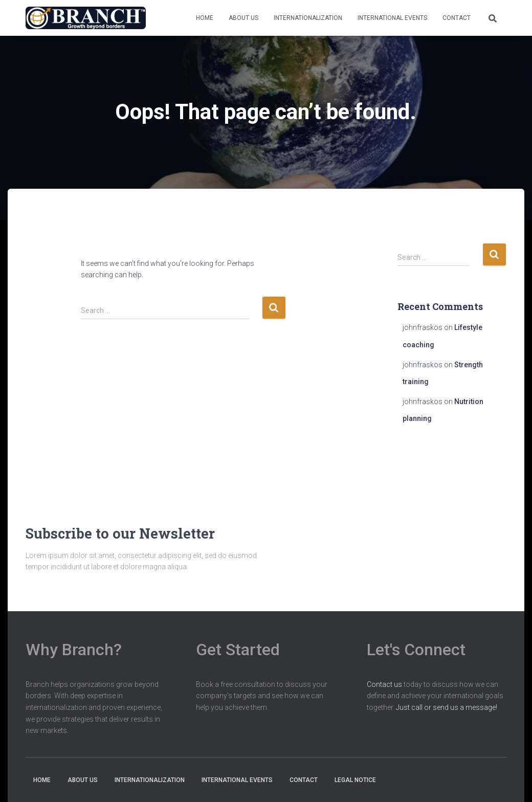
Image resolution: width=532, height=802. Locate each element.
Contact (457, 18)
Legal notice (355, 780)
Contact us (384, 684)
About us (243, 18)
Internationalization (308, 18)
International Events (392, 18)
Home (205, 18)
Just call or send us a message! (447, 707)
